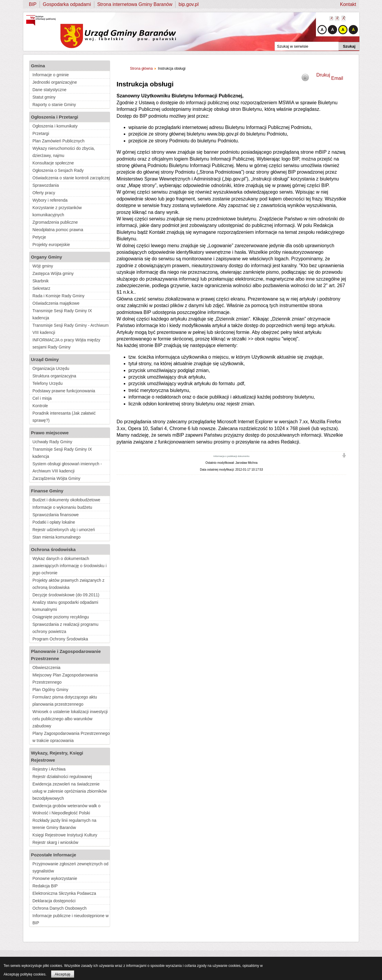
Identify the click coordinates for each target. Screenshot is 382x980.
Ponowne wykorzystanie (55, 878)
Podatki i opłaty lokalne (54, 522)
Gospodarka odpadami (67, 4)
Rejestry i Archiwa (49, 769)
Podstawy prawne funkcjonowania (64, 391)
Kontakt (348, 4)
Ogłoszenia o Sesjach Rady (58, 170)
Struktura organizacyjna (54, 376)
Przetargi (41, 133)
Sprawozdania (46, 185)
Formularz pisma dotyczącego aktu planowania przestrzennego (65, 701)
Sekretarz (41, 288)
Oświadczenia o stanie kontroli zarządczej (71, 178)
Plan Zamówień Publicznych (58, 141)
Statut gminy (44, 97)
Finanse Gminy (47, 491)
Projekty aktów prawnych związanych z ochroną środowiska (68, 584)
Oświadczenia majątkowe (56, 303)
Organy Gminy (47, 257)
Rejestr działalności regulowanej (62, 777)
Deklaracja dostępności (54, 901)
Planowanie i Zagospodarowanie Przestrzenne (66, 655)
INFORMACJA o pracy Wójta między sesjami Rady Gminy (66, 343)
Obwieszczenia (46, 668)
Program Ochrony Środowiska (60, 639)
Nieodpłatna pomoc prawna (58, 230)
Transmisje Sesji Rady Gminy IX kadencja (62, 314)
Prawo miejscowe (50, 433)
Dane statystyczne (49, 90)
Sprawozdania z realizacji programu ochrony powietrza (65, 628)
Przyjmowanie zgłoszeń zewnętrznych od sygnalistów (70, 867)
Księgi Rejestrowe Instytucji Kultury (65, 835)
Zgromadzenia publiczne (55, 222)
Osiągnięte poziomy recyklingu (61, 617)
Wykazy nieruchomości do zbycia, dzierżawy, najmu (64, 152)
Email (337, 78)
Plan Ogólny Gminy (50, 690)
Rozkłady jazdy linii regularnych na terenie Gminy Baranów (64, 824)
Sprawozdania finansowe (56, 515)
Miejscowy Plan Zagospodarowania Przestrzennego (65, 679)
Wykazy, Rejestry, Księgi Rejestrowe (57, 756)
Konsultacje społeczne (53, 163)
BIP (33, 4)
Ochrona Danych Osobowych (60, 908)
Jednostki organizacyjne (55, 82)
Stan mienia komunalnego (57, 537)
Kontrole (40, 406)
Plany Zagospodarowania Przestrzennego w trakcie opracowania (71, 737)
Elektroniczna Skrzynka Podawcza (64, 893)
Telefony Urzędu (47, 383)
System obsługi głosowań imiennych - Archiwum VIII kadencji (67, 467)
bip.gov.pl (188, 4)
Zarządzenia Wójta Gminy (56, 478)
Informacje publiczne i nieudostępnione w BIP (71, 919)
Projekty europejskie (51, 245)
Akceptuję (63, 974)
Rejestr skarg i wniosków (55, 842)
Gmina (38, 66)
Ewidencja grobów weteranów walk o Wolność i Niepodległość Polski (66, 809)
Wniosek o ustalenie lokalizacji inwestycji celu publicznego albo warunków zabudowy (70, 719)
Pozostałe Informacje (54, 855)
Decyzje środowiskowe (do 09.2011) (66, 595)
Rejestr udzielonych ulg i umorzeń (64, 530)
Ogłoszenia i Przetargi (55, 117)
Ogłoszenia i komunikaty (55, 126)
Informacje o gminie (51, 75)
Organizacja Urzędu (51, 368)
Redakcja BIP (45, 886)
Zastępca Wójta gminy (53, 273)
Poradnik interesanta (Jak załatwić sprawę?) (64, 417)
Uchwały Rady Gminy (52, 442)
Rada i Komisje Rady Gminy (58, 296)
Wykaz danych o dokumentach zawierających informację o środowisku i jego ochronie (69, 566)
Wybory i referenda (50, 200)
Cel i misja (42, 398)
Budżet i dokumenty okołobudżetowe (66, 500)
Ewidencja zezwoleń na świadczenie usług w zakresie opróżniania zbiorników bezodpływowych (70, 791)
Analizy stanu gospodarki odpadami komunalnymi (65, 606)
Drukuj (323, 75)
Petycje (39, 237)
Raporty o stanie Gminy (54, 105)
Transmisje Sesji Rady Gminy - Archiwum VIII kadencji (71, 329)
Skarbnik (40, 281)
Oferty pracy (44, 193)
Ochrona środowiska (53, 549)
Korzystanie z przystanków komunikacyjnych (57, 211)
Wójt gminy (43, 266)
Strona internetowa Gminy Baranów (135, 4)
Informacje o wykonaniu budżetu (62, 507)
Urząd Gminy (45, 359)
